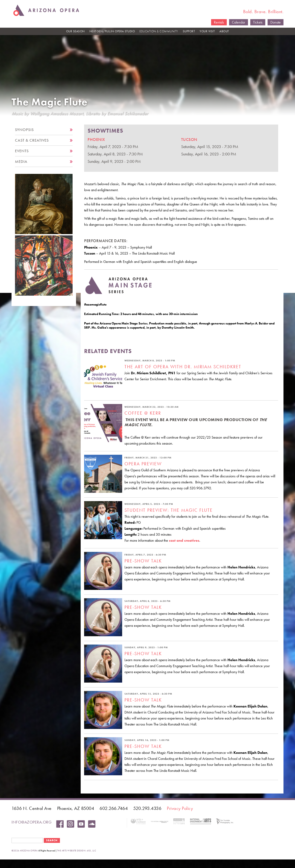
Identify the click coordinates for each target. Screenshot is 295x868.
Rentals (219, 22)
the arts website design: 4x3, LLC (77, 851)
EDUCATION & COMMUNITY (159, 31)
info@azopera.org (32, 822)
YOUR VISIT (207, 31)
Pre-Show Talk (143, 561)
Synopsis (24, 130)
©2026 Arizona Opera (25, 851)
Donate (276, 22)
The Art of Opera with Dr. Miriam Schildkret (183, 367)
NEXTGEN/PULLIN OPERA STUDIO (112, 31)
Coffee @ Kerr (143, 413)
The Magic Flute (50, 102)
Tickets (258, 22)
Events (22, 151)
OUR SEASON (75, 31)
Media (21, 162)
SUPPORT (189, 31)
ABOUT (224, 31)
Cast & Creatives (32, 140)
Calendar (239, 22)
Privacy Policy (180, 808)
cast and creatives (184, 540)
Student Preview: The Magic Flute (169, 510)
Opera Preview (143, 464)
